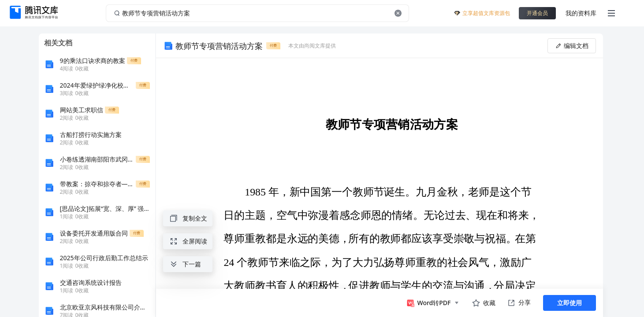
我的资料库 (581, 13)
